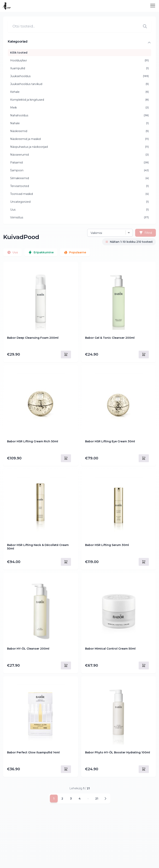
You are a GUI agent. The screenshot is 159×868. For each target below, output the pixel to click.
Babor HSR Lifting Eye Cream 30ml (110, 441)
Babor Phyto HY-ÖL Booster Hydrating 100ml (118, 753)
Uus (13, 252)
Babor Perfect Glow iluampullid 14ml (33, 753)
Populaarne (75, 252)
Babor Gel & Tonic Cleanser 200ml (110, 338)
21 (97, 799)
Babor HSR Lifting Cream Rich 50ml (33, 441)
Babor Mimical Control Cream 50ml (110, 649)
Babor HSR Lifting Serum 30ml (107, 545)
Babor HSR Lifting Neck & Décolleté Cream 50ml (38, 547)
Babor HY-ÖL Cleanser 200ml (28, 649)
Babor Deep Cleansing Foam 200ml (33, 338)
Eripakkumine (41, 252)
